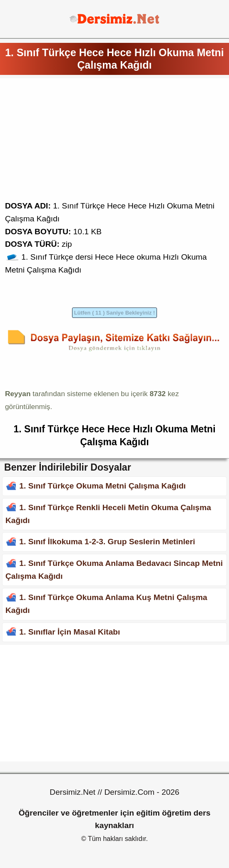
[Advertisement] (114, 141)
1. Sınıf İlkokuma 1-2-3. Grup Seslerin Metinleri (107, 542)
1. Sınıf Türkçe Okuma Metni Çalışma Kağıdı (102, 486)
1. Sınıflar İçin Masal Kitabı (70, 632)
